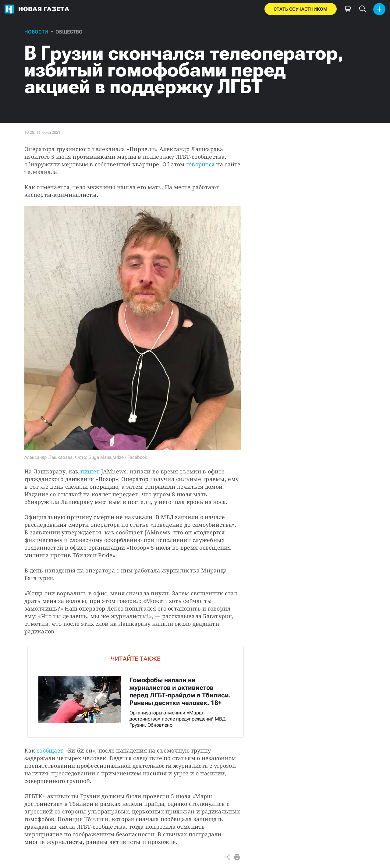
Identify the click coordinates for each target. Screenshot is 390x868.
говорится (200, 164)
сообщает (50, 750)
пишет (90, 471)
